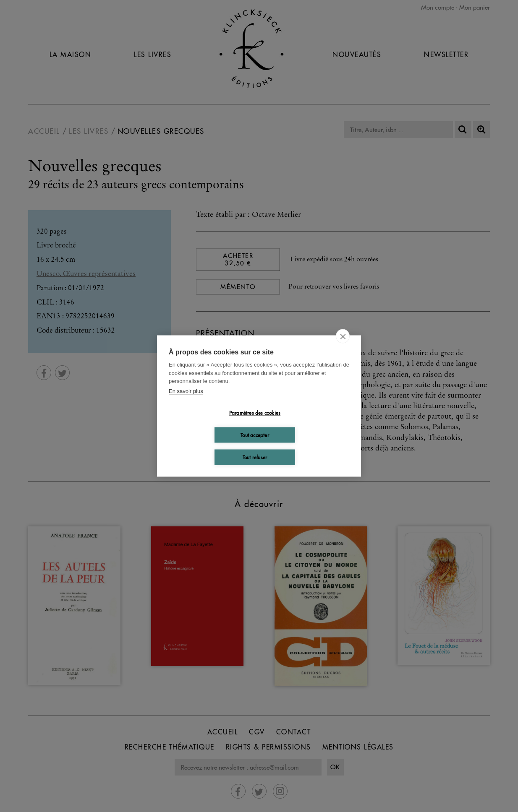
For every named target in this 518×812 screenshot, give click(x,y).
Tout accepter (255, 435)
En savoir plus (186, 391)
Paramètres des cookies (255, 413)
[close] (343, 336)
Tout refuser (255, 457)
